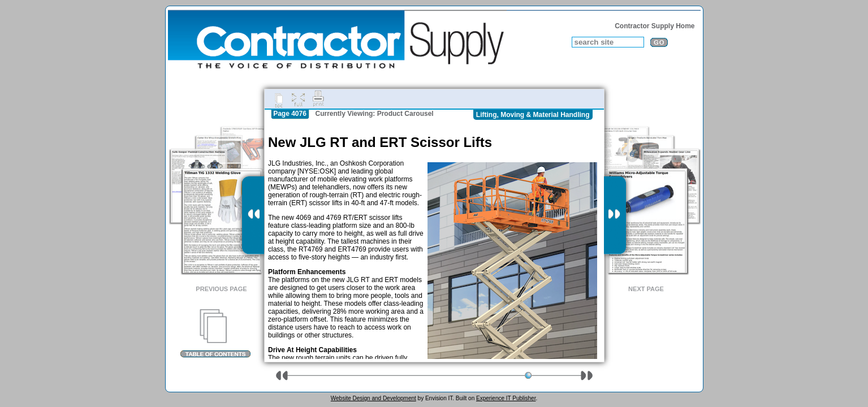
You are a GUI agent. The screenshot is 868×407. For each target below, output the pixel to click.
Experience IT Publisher (506, 398)
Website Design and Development (373, 398)
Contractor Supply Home (655, 26)
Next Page (646, 289)
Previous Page (221, 289)
